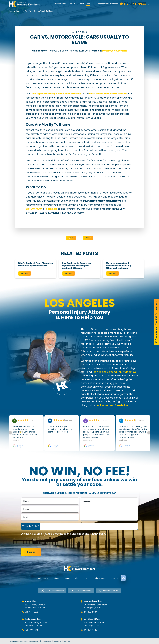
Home (11, 11)
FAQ (93, 4)
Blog (88, 4)
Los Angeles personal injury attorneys (114, 372)
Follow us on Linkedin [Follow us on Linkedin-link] (81, 591)
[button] (149, 433)
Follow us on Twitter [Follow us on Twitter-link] (108, 591)
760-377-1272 (31, 630)
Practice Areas (60, 4)
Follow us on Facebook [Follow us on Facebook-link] (52, 591)
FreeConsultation (156, 322)
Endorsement (103, 4)
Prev (71, 238)
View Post (25, 273)
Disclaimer (78, 534)
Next (88, 238)
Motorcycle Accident (114, 51)
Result (82, 4)
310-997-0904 (90, 612)
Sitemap (67, 641)
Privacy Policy (98, 534)
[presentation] (37, 542)
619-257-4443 (90, 630)
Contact (114, 4)
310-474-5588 (32, 612)
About (73, 4)
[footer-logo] (80, 568)
